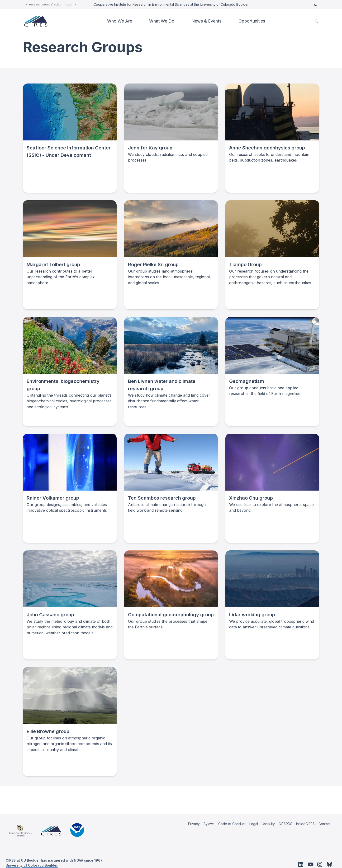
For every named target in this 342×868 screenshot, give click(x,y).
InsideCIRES (305, 824)
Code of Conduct (232, 824)
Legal (254, 824)
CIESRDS (285, 824)
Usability (268, 824)
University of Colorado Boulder (32, 865)
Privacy (194, 824)
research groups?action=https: (50, 4)
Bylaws (209, 824)
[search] (316, 21)
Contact (325, 824)
